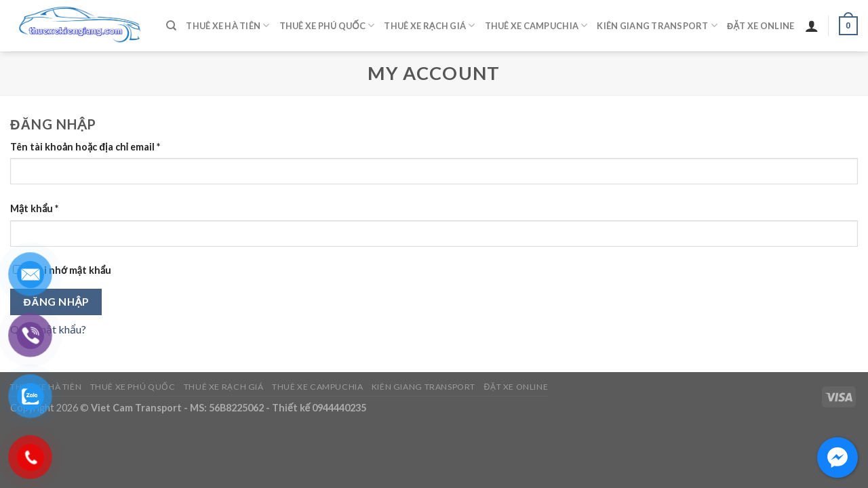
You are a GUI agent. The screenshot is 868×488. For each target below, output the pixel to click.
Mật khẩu (34, 208)
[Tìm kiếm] (171, 26)
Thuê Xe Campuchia (536, 25)
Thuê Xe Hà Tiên (228, 25)
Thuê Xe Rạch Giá (429, 25)
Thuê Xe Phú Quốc (327, 25)
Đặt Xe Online (761, 26)
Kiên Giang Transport (657, 25)
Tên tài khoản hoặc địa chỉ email (85, 147)
